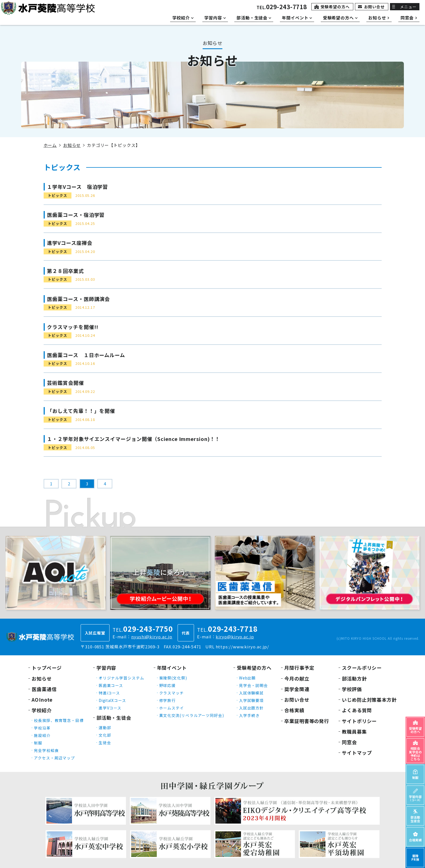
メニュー (408, 7)
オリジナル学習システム (121, 678)
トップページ (47, 668)
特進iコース (109, 693)
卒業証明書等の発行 (307, 721)
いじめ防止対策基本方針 (369, 700)
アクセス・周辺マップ (54, 758)
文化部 (105, 735)
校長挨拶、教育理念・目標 (59, 720)
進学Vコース (110, 708)
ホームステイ (172, 708)
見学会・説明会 (253, 685)
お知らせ (72, 145)
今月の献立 (297, 678)
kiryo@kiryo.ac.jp (235, 637)
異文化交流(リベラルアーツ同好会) (192, 715)
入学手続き (249, 715)
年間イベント (172, 668)
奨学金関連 (297, 689)
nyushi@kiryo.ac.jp (152, 637)
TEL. (282, 7)
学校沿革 (42, 728)
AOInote (42, 700)
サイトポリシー (359, 721)
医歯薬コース (111, 685)
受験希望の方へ (335, 7)
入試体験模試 (251, 693)
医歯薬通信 (44, 689)
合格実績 (294, 710)
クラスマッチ (172, 693)
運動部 (105, 727)
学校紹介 (42, 710)
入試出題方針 (251, 708)
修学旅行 (168, 700)
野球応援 (168, 685)
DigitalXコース (112, 700)
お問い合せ (375, 7)
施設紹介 (42, 735)
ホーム (50, 145)
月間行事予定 (299, 668)
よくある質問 (357, 710)
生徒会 (105, 742)
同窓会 (349, 742)
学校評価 (352, 689)
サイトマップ (357, 753)
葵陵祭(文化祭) (173, 678)
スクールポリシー (362, 668)
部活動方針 (354, 678)
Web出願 (248, 678)
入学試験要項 (251, 700)
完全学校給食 (46, 750)
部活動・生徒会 (114, 718)
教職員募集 (354, 732)
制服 (38, 743)
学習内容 (106, 668)
